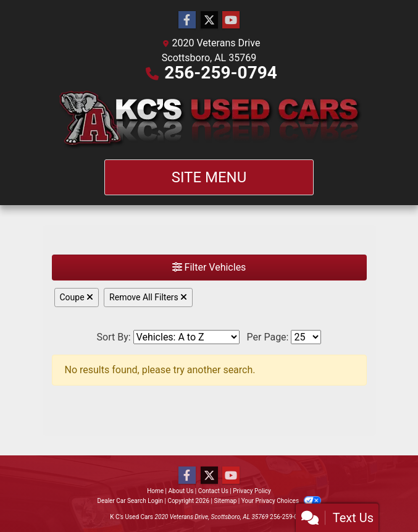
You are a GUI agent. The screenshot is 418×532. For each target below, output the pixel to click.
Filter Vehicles (209, 267)
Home (155, 491)
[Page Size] (306, 337)
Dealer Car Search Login (130, 501)
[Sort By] (186, 337)
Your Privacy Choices (281, 501)
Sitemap (225, 501)
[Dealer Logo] (209, 120)
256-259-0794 (221, 73)
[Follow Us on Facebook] (187, 20)
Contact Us (213, 491)
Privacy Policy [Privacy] (252, 491)
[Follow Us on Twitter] (209, 20)
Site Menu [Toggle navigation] (209, 177)
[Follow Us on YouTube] (231, 20)
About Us (181, 491)
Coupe (77, 297)
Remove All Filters (148, 297)
